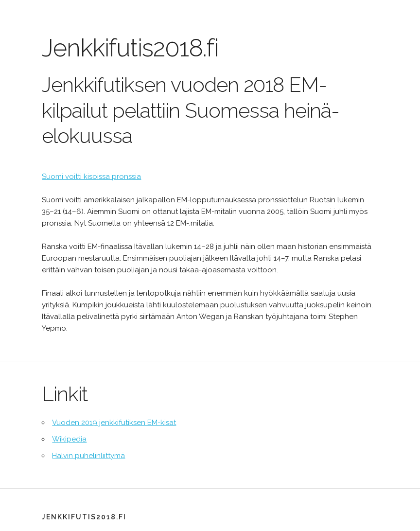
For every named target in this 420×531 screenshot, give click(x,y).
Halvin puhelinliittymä (88, 456)
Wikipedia (69, 439)
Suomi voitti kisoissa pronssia (91, 177)
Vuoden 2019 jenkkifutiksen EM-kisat (114, 423)
